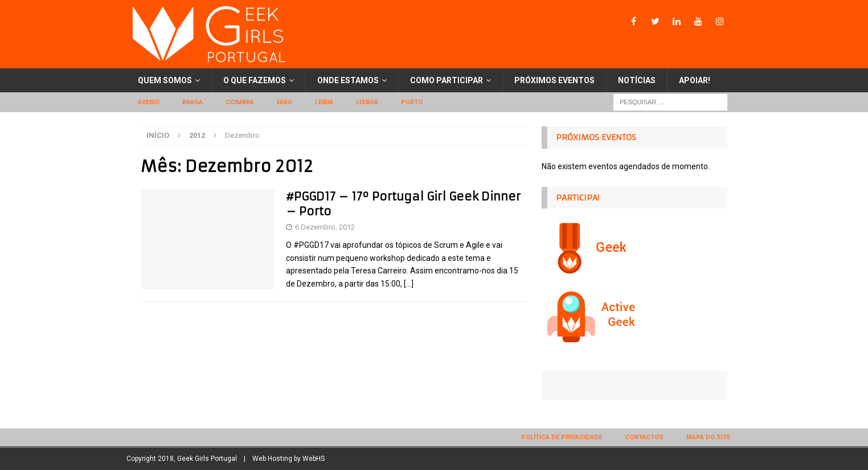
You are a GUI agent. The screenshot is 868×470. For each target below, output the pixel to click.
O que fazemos (255, 80)
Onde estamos (348, 80)
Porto (412, 102)
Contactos (644, 437)
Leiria (324, 102)
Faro (284, 102)
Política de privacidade (562, 437)
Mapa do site (708, 437)
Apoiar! (695, 80)
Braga (193, 102)
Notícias (637, 80)
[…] (409, 284)
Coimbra (240, 102)
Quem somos (165, 80)
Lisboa (367, 102)
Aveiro (149, 102)
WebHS (314, 459)
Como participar (447, 80)
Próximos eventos (554, 80)
